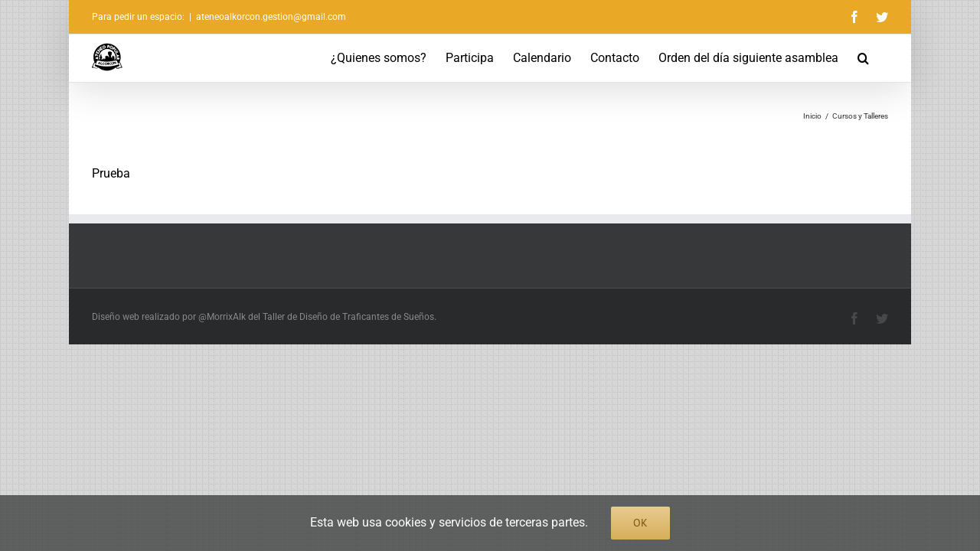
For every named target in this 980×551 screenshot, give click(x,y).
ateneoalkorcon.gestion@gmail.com (271, 17)
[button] (882, 58)
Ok (640, 523)
